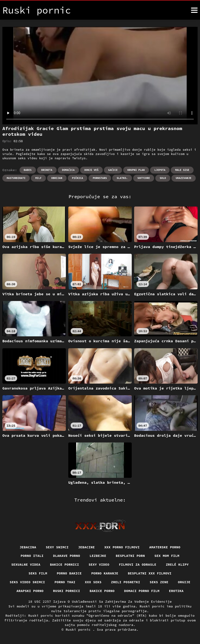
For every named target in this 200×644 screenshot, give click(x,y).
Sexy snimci (57, 547)
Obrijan (57, 178)
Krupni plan (136, 170)
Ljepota (160, 170)
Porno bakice (69, 573)
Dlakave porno (67, 556)
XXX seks (93, 582)
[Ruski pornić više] (194, 10)
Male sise (182, 170)
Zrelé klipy (177, 564)
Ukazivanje (184, 178)
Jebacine (87, 547)
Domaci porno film (142, 591)
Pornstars (100, 178)
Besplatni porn (130, 556)
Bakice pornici (65, 564)
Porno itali (32, 556)
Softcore (144, 178)
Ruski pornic (79, 630)
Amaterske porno (165, 547)
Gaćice (113, 170)
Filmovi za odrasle (138, 564)
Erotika (176, 591)
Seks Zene (159, 582)
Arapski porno (30, 591)
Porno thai (65, 582)
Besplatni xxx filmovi (150, 573)
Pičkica (78, 178)
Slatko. (122, 178)
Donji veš (91, 170)
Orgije (184, 582)
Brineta (47, 170)
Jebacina (28, 547)
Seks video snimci (27, 582)
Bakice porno (102, 591)
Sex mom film (167, 556)
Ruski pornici (67, 591)
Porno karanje (105, 573)
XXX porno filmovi (122, 547)
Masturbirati (16, 178)
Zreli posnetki (126, 582)
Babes (28, 170)
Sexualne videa (26, 564)
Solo (163, 178)
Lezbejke (98, 556)
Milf (38, 178)
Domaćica (68, 170)
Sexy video (99, 564)
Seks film (38, 573)
